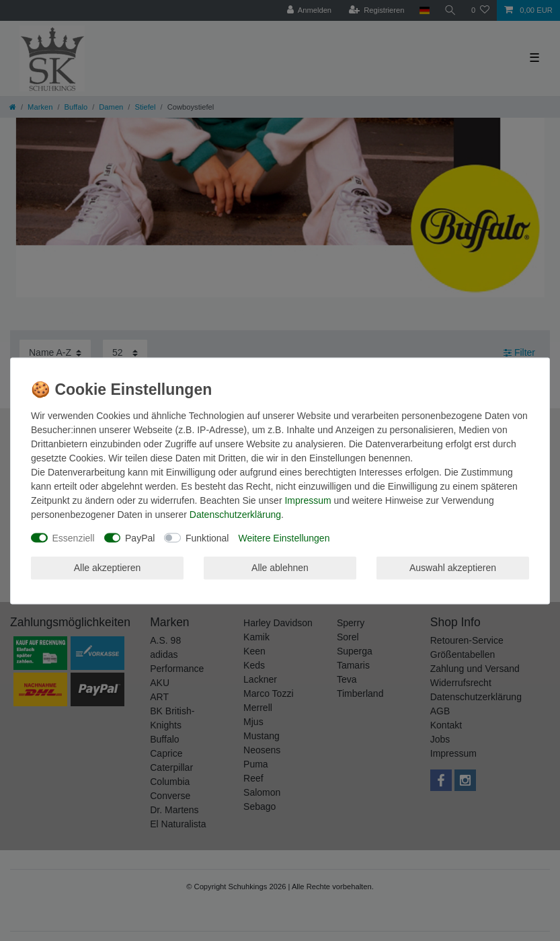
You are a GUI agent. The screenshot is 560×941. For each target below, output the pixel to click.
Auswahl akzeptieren (453, 568)
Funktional (207, 537)
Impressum (308, 500)
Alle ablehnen (280, 568)
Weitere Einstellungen (284, 537)
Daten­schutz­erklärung (235, 514)
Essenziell (74, 537)
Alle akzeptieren (108, 568)
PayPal (140, 537)
